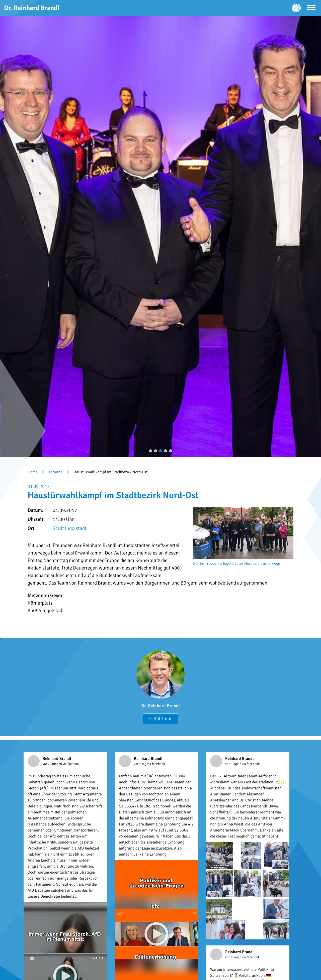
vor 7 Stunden (53, 764)
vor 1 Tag (141, 764)
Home (33, 472)
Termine (56, 472)
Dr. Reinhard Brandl (160, 706)
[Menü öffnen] (311, 8)
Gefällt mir (160, 719)
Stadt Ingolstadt (70, 528)
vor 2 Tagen (234, 764)
